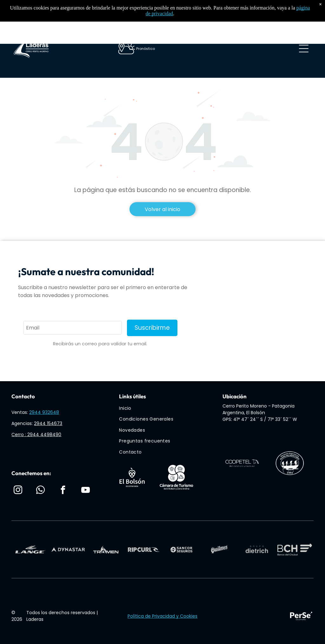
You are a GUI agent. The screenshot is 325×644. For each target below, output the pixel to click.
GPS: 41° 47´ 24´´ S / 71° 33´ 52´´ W (260, 419)
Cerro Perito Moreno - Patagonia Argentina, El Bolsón (259, 409)
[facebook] (63, 491)
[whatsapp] (41, 491)
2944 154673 (48, 423)
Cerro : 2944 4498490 (36, 435)
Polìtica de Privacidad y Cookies (162, 616)
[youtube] (86, 491)
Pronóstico (146, 49)
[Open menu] (304, 49)
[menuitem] (166, 408)
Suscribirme (152, 328)
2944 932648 (44, 412)
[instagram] (18, 491)
